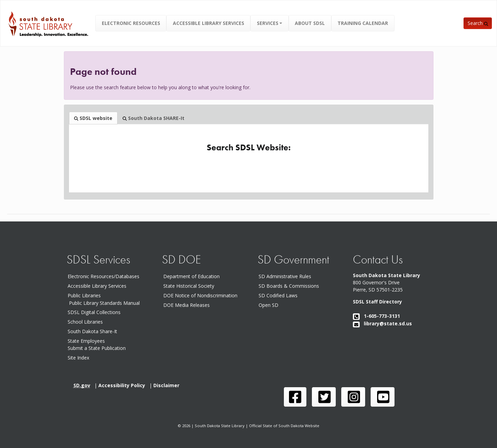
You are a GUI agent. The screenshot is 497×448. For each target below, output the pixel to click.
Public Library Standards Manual (104, 303)
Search (478, 23)
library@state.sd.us (382, 323)
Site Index (78, 358)
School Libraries (85, 322)
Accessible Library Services (97, 286)
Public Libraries (84, 295)
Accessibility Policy (124, 385)
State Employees (86, 341)
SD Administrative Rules (286, 276)
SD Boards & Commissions (290, 286)
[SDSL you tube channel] (383, 397)
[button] (270, 23)
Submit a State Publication (97, 348)
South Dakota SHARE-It (154, 118)
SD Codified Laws (279, 295)
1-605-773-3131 (376, 316)
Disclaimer (168, 385)
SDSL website (93, 118)
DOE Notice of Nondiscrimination (202, 295)
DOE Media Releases (188, 305)
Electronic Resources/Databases (103, 276)
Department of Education (193, 276)
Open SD (270, 305)
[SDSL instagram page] (353, 397)
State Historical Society (190, 286)
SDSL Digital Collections (94, 312)
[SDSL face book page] (295, 397)
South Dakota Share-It (94, 331)
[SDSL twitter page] (324, 397)
